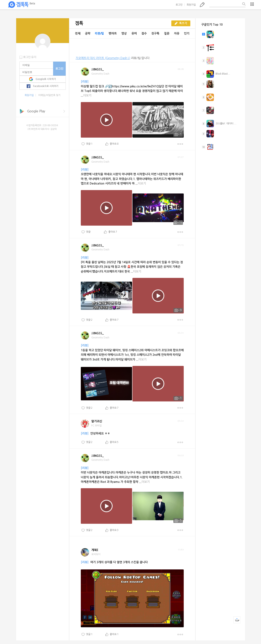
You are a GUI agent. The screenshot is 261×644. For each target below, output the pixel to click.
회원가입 (191, 5)
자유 (177, 33)
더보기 (180, 144)
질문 (167, 33)
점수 (144, 33)
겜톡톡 (21, 5)
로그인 (179, 5)
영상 (124, 33)
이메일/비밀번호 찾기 (49, 95)
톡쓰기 (202, 5)
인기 (187, 33)
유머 (134, 33)
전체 (78, 33)
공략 (88, 33)
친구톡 (155, 33)
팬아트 (113, 33)
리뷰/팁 (99, 33)
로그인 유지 (30, 57)
